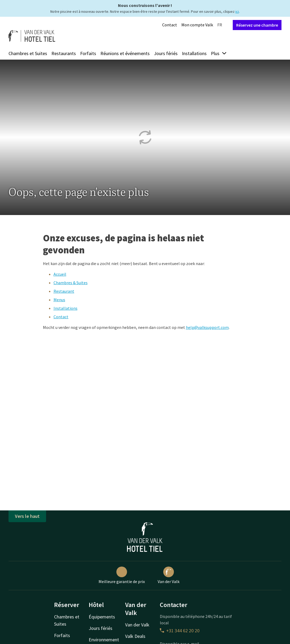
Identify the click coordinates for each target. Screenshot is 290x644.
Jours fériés (166, 53)
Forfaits (88, 53)
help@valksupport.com (207, 327)
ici (237, 11)
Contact (170, 25)
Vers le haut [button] (27, 516)
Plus (219, 53)
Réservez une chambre (257, 25)
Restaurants (64, 53)
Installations (194, 53)
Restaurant (64, 291)
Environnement (104, 640)
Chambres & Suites (71, 283)
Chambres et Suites (28, 53)
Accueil (60, 274)
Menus (59, 300)
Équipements (102, 617)
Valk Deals (135, 636)
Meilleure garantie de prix (122, 575)
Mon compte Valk (197, 25)
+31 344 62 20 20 (180, 631)
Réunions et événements (125, 53)
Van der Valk (169, 575)
